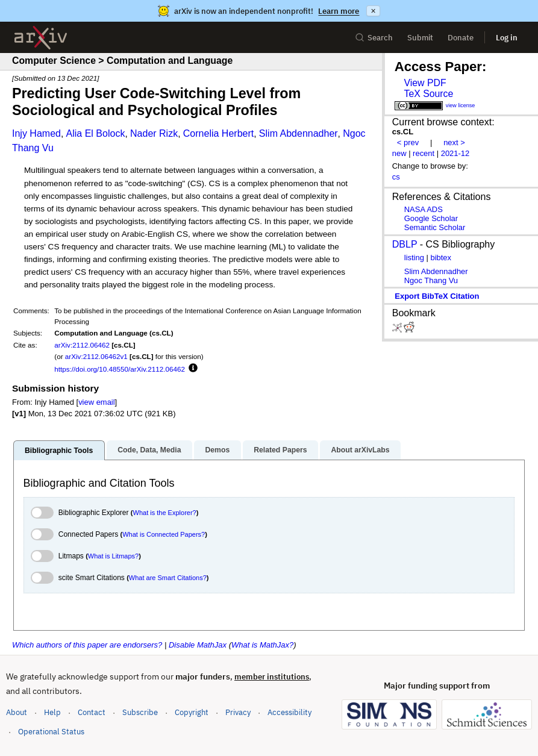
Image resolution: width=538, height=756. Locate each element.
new (399, 153)
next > (454, 142)
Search (374, 38)
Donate (461, 38)
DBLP (405, 244)
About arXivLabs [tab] (360, 450)
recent (424, 153)
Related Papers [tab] (280, 450)
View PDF (425, 83)
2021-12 (455, 153)
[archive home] (41, 38)
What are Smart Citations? (168, 578)
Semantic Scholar (435, 227)
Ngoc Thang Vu (431, 280)
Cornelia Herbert (218, 133)
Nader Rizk (154, 133)
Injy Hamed (36, 133)
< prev (408, 142)
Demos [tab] (217, 450)
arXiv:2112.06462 (82, 345)
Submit (420, 38)
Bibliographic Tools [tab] (59, 451)
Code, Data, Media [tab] (149, 450)
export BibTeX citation (437, 296)
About (17, 712)
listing (414, 258)
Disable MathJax (198, 645)
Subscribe (140, 712)
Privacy (238, 712)
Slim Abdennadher (299, 133)
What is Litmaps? (113, 556)
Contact (92, 712)
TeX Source (428, 94)
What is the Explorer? (165, 513)
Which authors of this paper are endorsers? (87, 645)
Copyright (192, 712)
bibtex (441, 258)
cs (396, 177)
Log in (507, 38)
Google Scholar (431, 218)
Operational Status (51, 731)
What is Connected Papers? (164, 534)
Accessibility (289, 712)
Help (52, 712)
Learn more (339, 11)
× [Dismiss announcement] (373, 11)
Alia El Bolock (96, 133)
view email (96, 402)
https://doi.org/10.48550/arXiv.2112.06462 (120, 369)
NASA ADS (424, 209)
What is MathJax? (262, 645)
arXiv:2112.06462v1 (96, 356)
